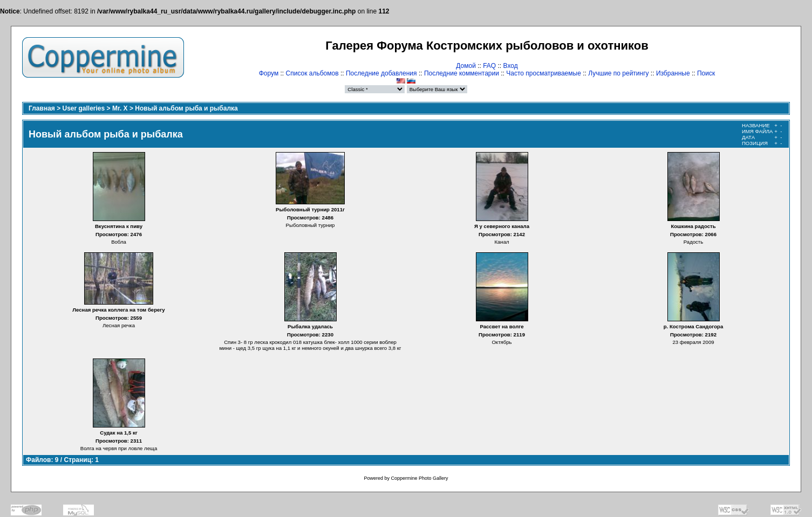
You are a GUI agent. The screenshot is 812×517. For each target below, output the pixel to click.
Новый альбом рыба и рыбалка (186, 108)
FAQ (489, 66)
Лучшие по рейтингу (618, 73)
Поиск (706, 73)
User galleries (84, 108)
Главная (42, 108)
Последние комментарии (462, 73)
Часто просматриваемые (544, 73)
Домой (466, 66)
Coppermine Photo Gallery (419, 478)
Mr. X (120, 108)
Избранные (673, 73)
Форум (269, 73)
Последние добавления (381, 73)
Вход (511, 66)
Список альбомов (312, 73)
